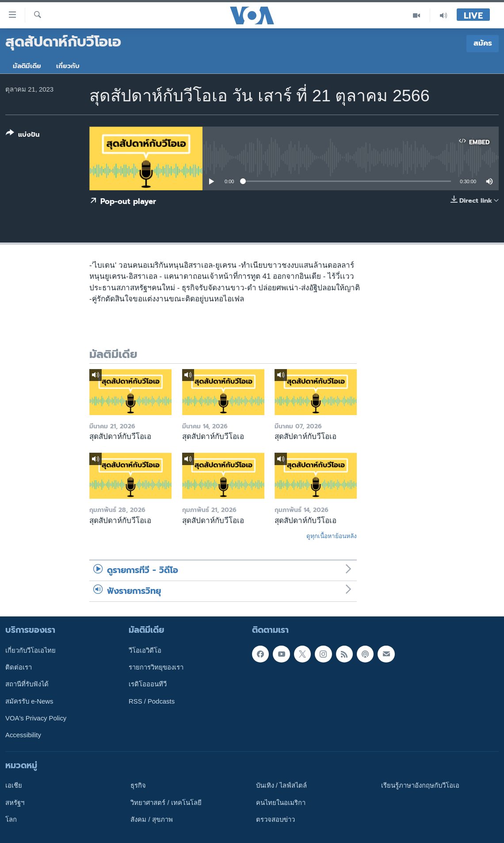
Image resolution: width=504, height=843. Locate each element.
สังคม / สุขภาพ (151, 820)
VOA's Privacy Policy (36, 718)
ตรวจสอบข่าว (275, 820)
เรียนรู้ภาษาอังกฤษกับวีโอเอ (420, 785)
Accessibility (23, 735)
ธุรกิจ (138, 785)
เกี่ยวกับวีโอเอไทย (31, 651)
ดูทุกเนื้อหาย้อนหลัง (332, 536)
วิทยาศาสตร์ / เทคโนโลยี (166, 803)
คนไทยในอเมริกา (281, 803)
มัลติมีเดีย (27, 66)
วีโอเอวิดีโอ (145, 651)
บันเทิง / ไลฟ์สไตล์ (281, 785)
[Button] (23, 136)
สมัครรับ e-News (29, 701)
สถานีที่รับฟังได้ (27, 684)
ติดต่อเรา (19, 667)
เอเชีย (14, 785)
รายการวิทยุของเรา (156, 667)
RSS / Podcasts (152, 701)
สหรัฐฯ (15, 803)
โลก (11, 820)
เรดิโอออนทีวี (148, 684)
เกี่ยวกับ (68, 66)
